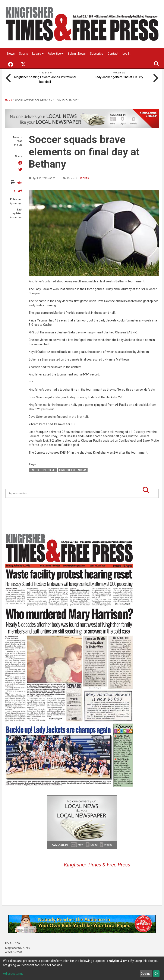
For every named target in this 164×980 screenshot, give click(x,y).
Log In (127, 54)
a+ (20, 190)
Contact (113, 54)
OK (156, 974)
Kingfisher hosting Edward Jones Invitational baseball (45, 79)
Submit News (77, 54)
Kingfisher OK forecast (112, 508)
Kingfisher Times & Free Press (97, 864)
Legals (38, 54)
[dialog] (82, 968)
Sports (23, 54)
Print (19, 182)
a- (15, 191)
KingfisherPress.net (43, 470)
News (11, 54)
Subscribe (97, 54)
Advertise (56, 54)
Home (8, 99)
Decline (146, 974)
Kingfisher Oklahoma (73, 470)
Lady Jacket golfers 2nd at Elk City (119, 76)
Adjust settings (13, 974)
